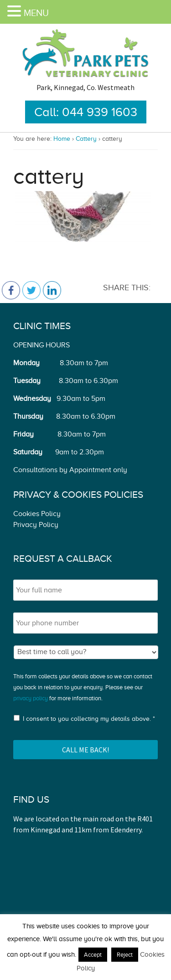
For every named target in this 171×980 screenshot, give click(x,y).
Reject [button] (125, 955)
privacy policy (31, 698)
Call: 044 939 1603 (86, 112)
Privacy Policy (36, 525)
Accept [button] (93, 955)
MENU (36, 13)
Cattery (86, 139)
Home (62, 139)
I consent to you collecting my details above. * (89, 719)
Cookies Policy (37, 514)
